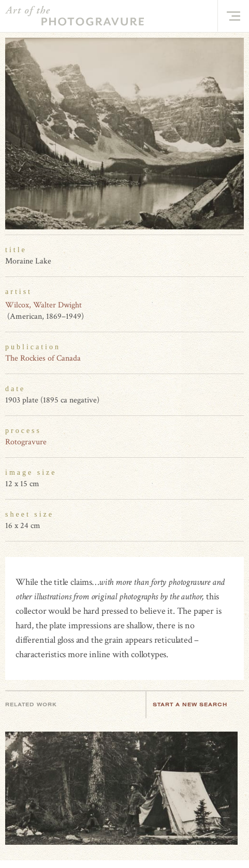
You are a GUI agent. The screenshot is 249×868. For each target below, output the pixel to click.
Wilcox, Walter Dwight (43, 305)
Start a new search (195, 704)
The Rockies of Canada (43, 358)
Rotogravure (26, 442)
